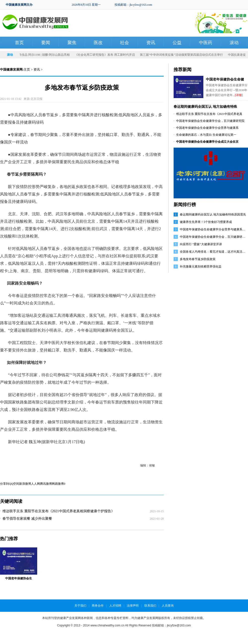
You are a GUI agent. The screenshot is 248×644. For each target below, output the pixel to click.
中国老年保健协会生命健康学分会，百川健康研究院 (210, 121)
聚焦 (72, 43)
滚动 (234, 43)
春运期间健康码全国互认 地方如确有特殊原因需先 (213, 215)
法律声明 (133, 606)
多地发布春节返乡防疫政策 (198, 259)
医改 (98, 43)
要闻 (46, 43)
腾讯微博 (46, 484)
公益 (177, 43)
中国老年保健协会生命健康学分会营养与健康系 (207, 128)
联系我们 (150, 606)
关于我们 (80, 606)
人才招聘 (115, 606)
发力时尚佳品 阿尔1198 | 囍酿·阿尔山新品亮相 (42, 55)
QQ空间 (14, 484)
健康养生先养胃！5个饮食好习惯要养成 (206, 222)
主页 (27, 69)
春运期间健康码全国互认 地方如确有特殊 (205, 107)
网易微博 (58, 484)
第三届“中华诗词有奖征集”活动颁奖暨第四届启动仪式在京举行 (184, 55)
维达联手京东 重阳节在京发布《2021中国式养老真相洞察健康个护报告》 (59, 511)
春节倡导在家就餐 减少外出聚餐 (27, 519)
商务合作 (98, 606)
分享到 (4, 484)
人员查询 (168, 606)
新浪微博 (25, 484)
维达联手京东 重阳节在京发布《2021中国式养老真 (209, 114)
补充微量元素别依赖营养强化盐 (201, 267)
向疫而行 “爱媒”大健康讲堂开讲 (201, 244)
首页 (19, 43)
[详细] (239, 95)
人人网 (35, 484)
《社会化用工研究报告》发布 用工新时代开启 (108, 55)
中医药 (206, 43)
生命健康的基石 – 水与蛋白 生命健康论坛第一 (206, 135)
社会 (124, 43)
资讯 (151, 43)
